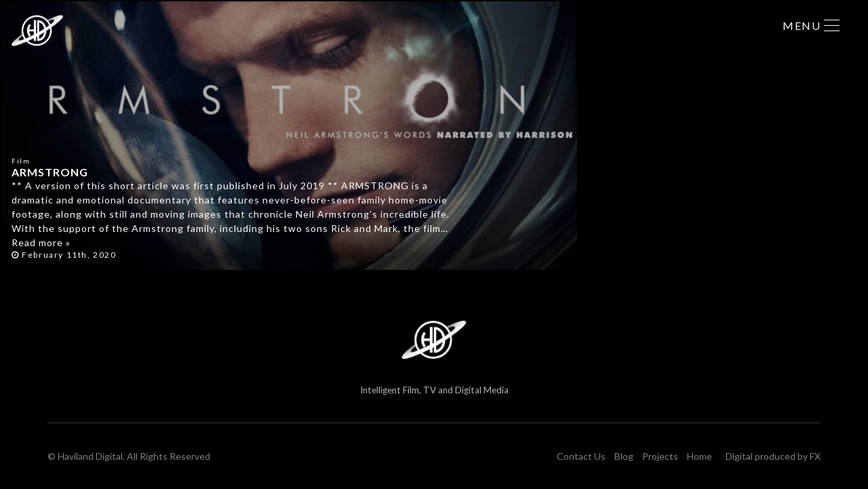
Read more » (41, 242)
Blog (624, 456)
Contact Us (581, 456)
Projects (660, 456)
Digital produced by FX (773, 456)
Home (699, 456)
